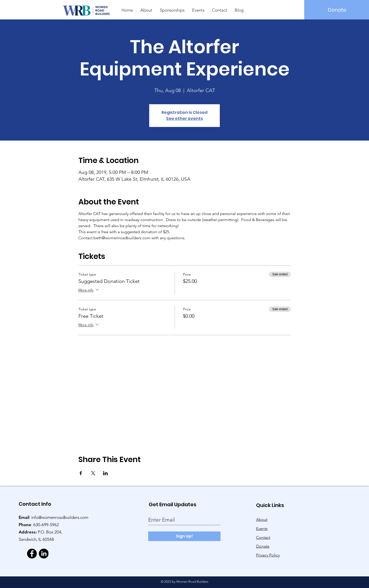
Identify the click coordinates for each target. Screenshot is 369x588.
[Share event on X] (93, 473)
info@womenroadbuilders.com (60, 517)
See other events (184, 118)
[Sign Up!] (184, 536)
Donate (263, 546)
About (262, 519)
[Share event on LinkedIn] (105, 473)
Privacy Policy (268, 555)
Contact (263, 537)
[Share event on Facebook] (81, 473)
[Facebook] (32, 554)
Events (262, 529)
